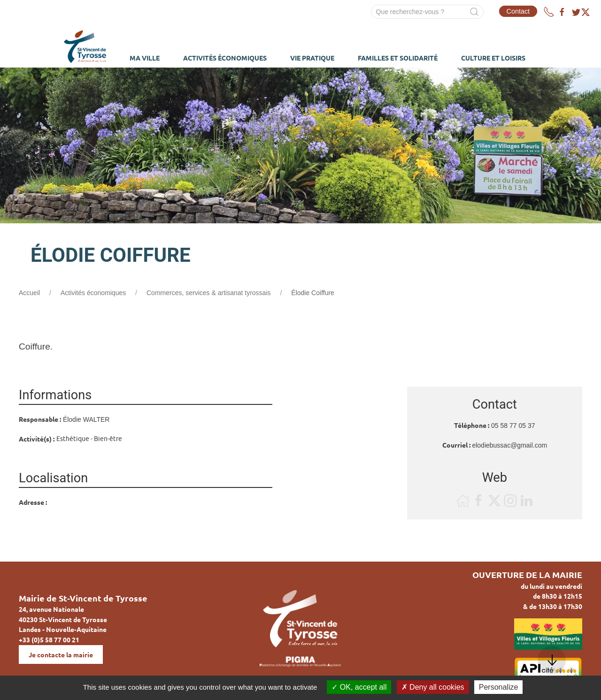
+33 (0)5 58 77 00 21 (49, 639)
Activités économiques (93, 293)
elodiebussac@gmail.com (509, 445)
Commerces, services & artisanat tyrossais (209, 293)
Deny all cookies (433, 687)
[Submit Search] (474, 12)
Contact (518, 11)
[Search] (427, 12)
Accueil (29, 293)
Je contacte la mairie (61, 654)
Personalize (499, 687)
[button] (552, 660)
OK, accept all (359, 687)
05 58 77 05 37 (513, 426)
